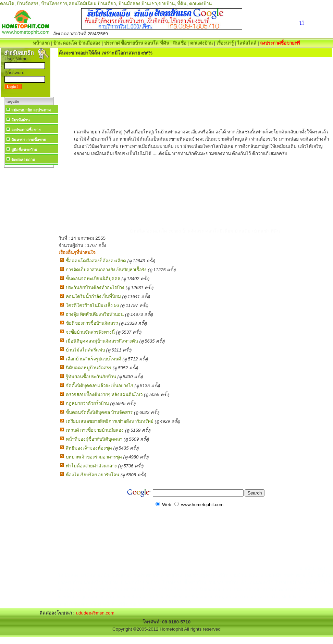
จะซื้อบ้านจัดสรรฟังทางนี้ (90, 332)
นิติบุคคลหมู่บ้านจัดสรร (89, 368)
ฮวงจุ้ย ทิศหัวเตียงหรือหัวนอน (95, 314)
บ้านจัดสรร (28, 4)
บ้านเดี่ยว (107, 4)
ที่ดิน (182, 4)
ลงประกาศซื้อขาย (26, 130)
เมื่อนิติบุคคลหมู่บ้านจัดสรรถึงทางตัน (102, 341)
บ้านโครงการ (54, 4)
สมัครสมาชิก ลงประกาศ (31, 110)
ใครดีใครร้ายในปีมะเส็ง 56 (92, 305)
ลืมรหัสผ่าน (21, 120)
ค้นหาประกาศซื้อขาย (29, 140)
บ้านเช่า (149, 4)
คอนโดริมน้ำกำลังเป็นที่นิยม (93, 296)
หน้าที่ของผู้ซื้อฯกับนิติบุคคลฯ (94, 439)
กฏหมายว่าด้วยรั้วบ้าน (87, 403)
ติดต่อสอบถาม (23, 160)
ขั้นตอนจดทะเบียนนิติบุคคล (93, 279)
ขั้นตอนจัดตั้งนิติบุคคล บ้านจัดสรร (99, 412)
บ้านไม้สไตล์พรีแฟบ (85, 350)
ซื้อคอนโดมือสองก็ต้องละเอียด (96, 261)
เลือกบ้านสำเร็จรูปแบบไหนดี (94, 359)
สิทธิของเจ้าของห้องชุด (89, 448)
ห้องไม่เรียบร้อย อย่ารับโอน (93, 475)
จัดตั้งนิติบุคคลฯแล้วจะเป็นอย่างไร (100, 386)
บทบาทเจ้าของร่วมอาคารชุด (94, 457)
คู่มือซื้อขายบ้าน (24, 150)
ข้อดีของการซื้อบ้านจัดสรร (92, 323)
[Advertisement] (29, 272)
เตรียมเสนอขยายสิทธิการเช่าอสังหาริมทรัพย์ (110, 421)
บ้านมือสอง (129, 4)
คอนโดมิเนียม (83, 4)
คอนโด (7, 4)
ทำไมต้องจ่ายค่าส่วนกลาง (91, 466)
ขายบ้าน (166, 4)
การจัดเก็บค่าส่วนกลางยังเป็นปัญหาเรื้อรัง (106, 270)
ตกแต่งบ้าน (200, 4)
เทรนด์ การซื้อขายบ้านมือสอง (95, 430)
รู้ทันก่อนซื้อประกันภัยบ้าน (91, 377)
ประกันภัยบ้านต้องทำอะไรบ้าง (95, 288)
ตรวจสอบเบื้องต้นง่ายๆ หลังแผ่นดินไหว (104, 395)
